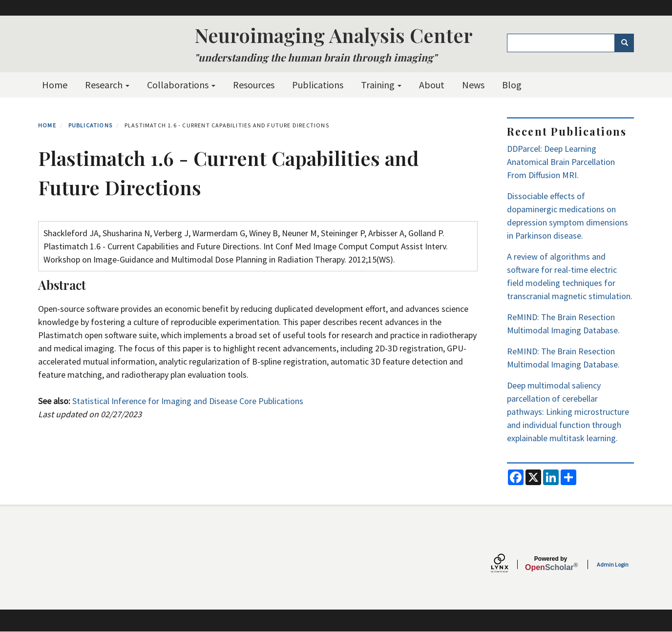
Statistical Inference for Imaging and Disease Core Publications (188, 401)
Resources (254, 85)
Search (628, 43)
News (473, 85)
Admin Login (613, 564)
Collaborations (181, 85)
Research (107, 85)
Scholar (551, 564)
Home (55, 85)
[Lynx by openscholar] (508, 564)
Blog (512, 85)
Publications (318, 85)
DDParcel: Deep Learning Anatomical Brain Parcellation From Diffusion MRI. (561, 162)
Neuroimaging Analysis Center (334, 35)
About (432, 85)
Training (381, 85)
